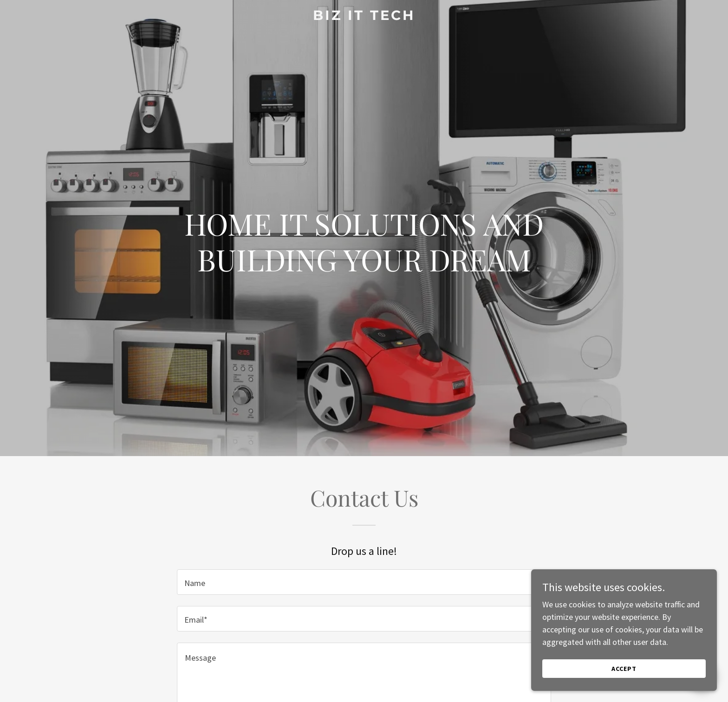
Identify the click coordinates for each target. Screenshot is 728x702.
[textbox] (364, 582)
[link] (364, 17)
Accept (624, 682)
